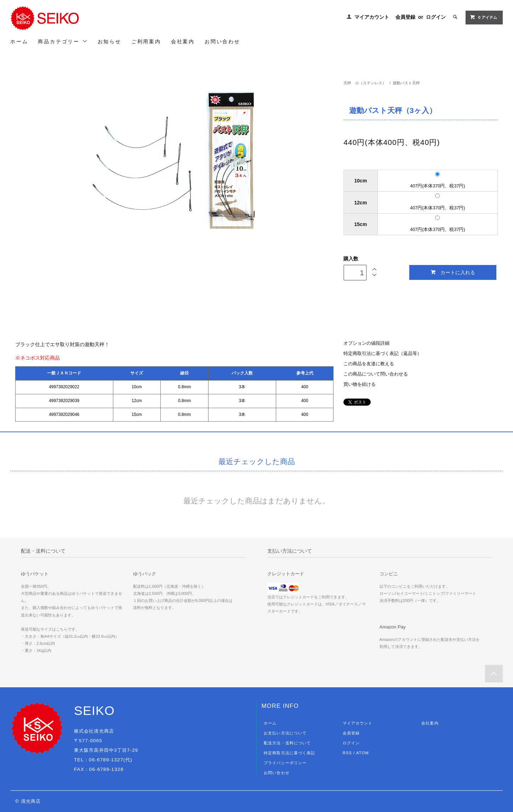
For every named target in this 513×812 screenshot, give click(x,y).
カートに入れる (453, 272)
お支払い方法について (285, 733)
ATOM (363, 753)
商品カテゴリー (63, 41)
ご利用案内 (146, 41)
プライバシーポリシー (285, 763)
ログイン (436, 17)
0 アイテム (483, 17)
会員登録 (405, 17)
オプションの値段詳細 (366, 343)
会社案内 (183, 41)
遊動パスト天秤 (408, 83)
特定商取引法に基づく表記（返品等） (383, 354)
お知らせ (110, 41)
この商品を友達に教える (369, 364)
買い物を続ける (360, 384)
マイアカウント (372, 17)
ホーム (19, 41)
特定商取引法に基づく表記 (289, 753)
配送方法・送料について (287, 743)
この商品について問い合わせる (376, 374)
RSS (347, 753)
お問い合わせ (223, 41)
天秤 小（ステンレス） (365, 83)
